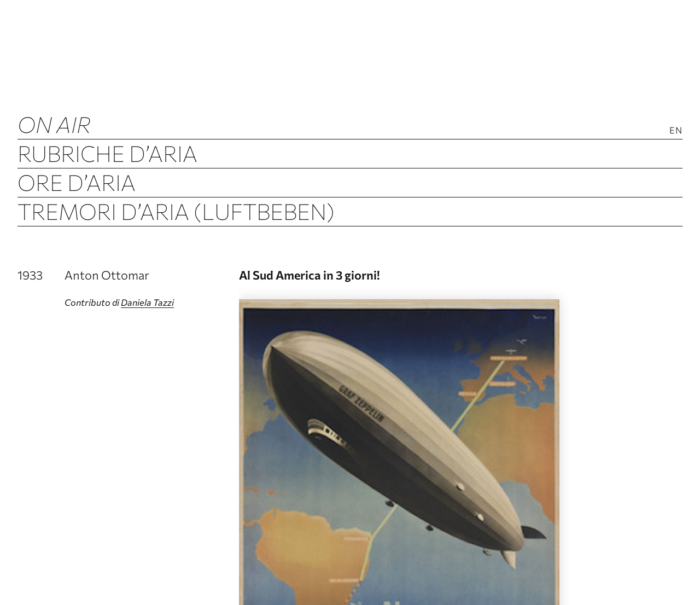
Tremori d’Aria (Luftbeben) (176, 211)
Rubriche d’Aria (107, 153)
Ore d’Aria (77, 182)
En (676, 130)
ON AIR (54, 124)
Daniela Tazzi (147, 302)
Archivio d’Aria (106, 240)
